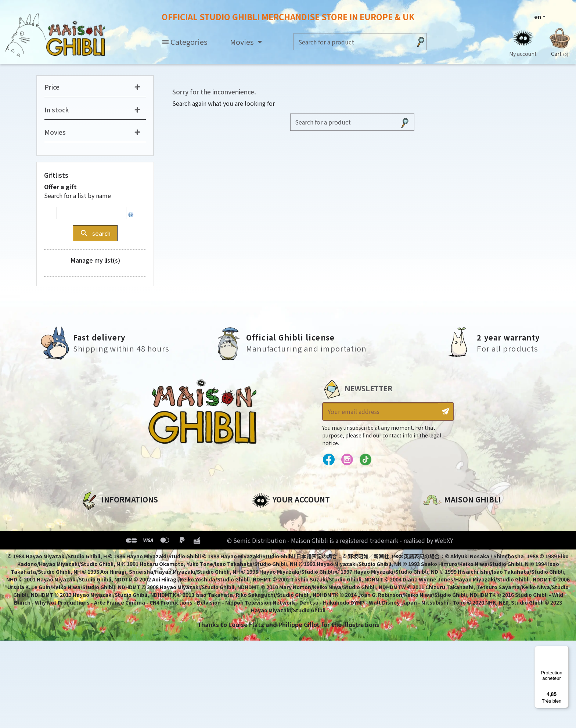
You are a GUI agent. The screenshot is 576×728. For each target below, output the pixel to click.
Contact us (440, 596)
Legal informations (110, 530)
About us (94, 517)
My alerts (266, 580)
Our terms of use (106, 542)
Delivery (92, 567)
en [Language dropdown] (538, 17)
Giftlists (56, 175)
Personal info (272, 517)
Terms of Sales (103, 555)
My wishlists (270, 567)
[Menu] (564, 650)
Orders (262, 530)
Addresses (267, 542)
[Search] (353, 42)
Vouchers (266, 555)
